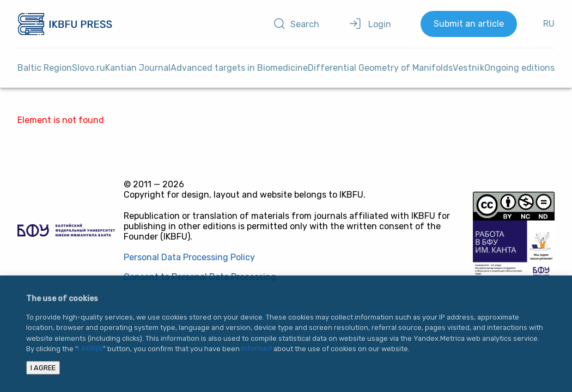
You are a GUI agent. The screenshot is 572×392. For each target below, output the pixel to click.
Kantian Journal (138, 68)
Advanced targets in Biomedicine (239, 68)
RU (549, 24)
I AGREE (90, 349)
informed (257, 349)
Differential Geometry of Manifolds (380, 68)
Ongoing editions (519, 68)
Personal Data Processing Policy (189, 257)
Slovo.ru (89, 68)
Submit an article (469, 24)
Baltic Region (45, 68)
